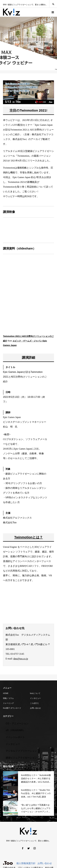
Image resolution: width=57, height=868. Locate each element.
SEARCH (53, 4)
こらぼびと (34, 703)
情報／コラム (8, 698)
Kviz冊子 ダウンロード (12, 708)
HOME (6, 693)
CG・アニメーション (17, 723)
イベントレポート (15, 737)
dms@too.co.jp (21, 659)
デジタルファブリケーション (21, 751)
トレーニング (8, 703)
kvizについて (35, 693)
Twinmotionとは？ (28, 537)
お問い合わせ (35, 708)
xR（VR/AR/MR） (15, 730)
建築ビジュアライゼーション (21, 758)
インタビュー (35, 698)
